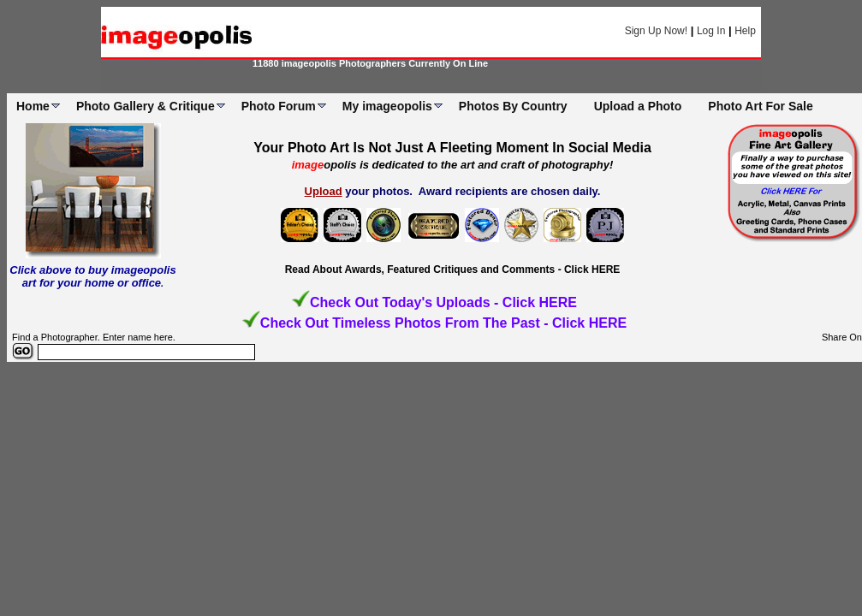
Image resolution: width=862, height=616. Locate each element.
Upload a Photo (638, 106)
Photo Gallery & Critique (146, 106)
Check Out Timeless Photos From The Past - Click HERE (443, 323)
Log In (711, 31)
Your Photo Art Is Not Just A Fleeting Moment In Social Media (452, 148)
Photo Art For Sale (760, 106)
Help (745, 31)
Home (33, 106)
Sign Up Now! (656, 31)
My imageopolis (387, 106)
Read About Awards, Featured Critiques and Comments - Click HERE (453, 269)
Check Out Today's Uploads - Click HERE (443, 302)
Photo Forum (279, 106)
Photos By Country (513, 106)
